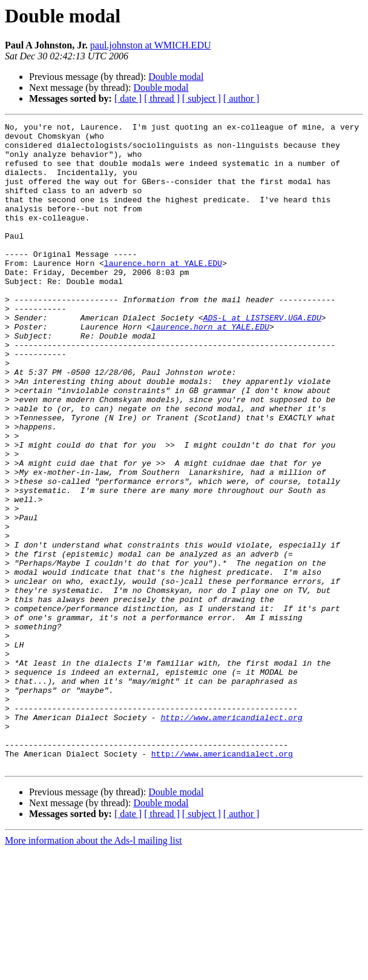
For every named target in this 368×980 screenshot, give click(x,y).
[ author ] (241, 98)
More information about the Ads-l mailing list (93, 969)
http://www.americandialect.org (231, 837)
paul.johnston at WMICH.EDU (151, 45)
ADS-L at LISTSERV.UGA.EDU (262, 357)
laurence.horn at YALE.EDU (163, 292)
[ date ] (128, 98)
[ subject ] (202, 98)
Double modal (176, 77)
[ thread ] (162, 98)
